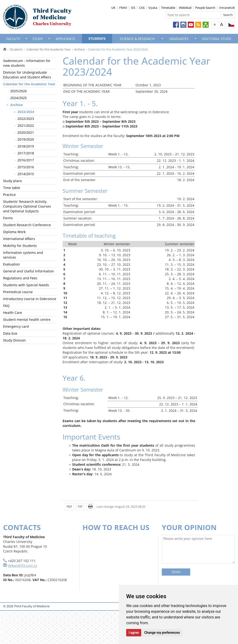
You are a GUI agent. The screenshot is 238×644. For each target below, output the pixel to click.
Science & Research (137, 39)
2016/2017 (26, 160)
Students (97, 38)
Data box (10, 333)
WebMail (185, 8)
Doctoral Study (217, 39)
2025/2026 (19, 91)
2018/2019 (26, 146)
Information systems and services (23, 255)
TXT (80, 507)
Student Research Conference (27, 225)
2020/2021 (26, 132)
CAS (142, 8)
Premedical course (18, 292)
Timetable (168, 8)
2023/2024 (26, 112)
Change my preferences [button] (162, 633)
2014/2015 (26, 174)
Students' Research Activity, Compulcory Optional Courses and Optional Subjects (27, 206)
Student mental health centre (27, 319)
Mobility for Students (20, 246)
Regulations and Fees (20, 278)
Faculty (13, 39)
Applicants (65, 39)
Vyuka (153, 8)
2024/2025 (19, 98)
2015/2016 (26, 167)
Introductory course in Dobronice (30, 299)
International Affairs (19, 239)
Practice (9, 195)
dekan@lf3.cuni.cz (22, 565)
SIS (133, 8)
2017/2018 (26, 153)
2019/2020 (26, 139)
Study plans (13, 181)
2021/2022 (26, 125)
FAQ (6, 306)
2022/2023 (26, 119)
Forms (8, 218)
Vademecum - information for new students (27, 63)
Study (38, 39)
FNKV (123, 8)
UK (113, 8)
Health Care (13, 313)
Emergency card (16, 326)
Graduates (179, 39)
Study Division (14, 340)
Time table (12, 188)
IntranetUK (227, 8)
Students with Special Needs (26, 285)
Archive (79, 49)
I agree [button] (134, 633)
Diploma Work (14, 232)
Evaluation (11, 264)
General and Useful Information (29, 271)
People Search (205, 8)
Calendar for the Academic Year (48, 49)
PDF (69, 507)
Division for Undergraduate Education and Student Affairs (27, 75)
